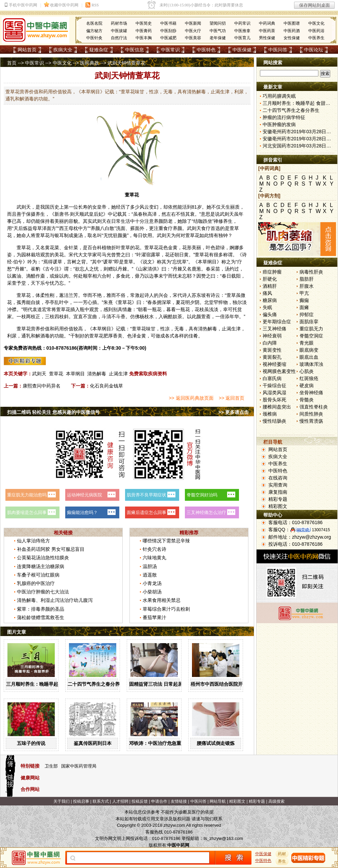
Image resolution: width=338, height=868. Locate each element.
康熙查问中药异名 (42, 386)
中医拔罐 (119, 31)
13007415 (321, 530)
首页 (12, 63)
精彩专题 (278, 499)
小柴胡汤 (152, 592)
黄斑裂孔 (272, 357)
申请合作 (159, 801)
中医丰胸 (144, 38)
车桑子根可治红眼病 (38, 575)
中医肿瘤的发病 (279, 124)
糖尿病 (270, 300)
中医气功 (218, 31)
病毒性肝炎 (311, 272)
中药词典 (267, 23)
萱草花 (56, 374)
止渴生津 (118, 374)
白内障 (270, 343)
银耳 (59, 235)
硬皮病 (307, 385)
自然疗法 (119, 38)
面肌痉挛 (309, 322)
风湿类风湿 (274, 393)
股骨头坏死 (274, 400)
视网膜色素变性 (279, 371)
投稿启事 (81, 801)
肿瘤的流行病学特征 (284, 117)
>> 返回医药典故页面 (191, 398)
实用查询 (278, 485)
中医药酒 (292, 31)
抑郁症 (307, 314)
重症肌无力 (311, 329)
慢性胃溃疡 (311, 421)
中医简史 (144, 23)
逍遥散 (150, 575)
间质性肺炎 (311, 414)
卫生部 (51, 766)
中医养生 (316, 38)
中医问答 (278, 50)
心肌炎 (307, 371)
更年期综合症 (277, 322)
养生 (40, 214)
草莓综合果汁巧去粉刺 (166, 609)
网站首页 (27, 50)
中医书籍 (168, 23)
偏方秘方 (94, 31)
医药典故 (90, 63)
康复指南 (278, 492)
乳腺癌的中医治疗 (36, 583)
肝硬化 (270, 279)
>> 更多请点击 (234, 412)
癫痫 (304, 300)
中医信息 (135, 50)
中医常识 (170, 50)
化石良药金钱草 (106, 386)
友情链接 (179, 801)
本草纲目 (75, 374)
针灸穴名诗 (154, 549)
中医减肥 (168, 38)
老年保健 (218, 38)
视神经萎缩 (274, 364)
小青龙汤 (152, 583)
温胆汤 (150, 566)
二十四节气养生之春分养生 (96, 684)
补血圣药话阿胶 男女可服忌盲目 (51, 549)
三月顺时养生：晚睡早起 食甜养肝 (42, 684)
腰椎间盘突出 (277, 407)
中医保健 (242, 50)
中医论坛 (314, 50)
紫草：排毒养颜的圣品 (41, 609)
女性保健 (292, 38)
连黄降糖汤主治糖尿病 (41, 566)
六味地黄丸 (154, 558)
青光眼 (307, 343)
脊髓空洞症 (311, 336)
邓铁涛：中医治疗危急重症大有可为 (167, 743)
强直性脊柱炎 (314, 407)
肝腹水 (307, 286)
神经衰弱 (272, 336)
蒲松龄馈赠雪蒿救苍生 (41, 617)
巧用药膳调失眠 (279, 96)
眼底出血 (309, 357)
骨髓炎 (307, 400)
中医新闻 (193, 23)
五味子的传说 (31, 743)
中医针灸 (94, 38)
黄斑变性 (272, 350)
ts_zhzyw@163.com (223, 838)
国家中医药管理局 (79, 766)
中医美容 (193, 38)
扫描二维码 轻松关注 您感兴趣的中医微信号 (53, 412)
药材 (282, 854)
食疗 (168, 228)
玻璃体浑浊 (311, 364)
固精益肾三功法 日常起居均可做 (163, 684)
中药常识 (242, 23)
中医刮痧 (168, 31)
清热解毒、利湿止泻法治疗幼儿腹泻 (55, 600)
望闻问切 (218, 23)
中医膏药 (144, 31)
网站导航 (218, 801)
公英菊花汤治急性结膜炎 (43, 558)
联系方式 (101, 801)
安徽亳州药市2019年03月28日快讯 (299, 132)
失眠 (267, 307)
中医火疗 (193, 31)
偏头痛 (270, 314)
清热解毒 (97, 374)
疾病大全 (63, 50)
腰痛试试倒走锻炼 (216, 743)
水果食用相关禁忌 (162, 600)
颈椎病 (270, 414)
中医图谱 (292, 23)
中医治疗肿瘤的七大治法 (43, 592)
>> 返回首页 (232, 398)
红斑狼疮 (309, 378)
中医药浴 (316, 31)
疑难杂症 (99, 50)
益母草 (35, 228)
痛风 (267, 293)
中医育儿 (242, 38)
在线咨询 (278, 478)
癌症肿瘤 (272, 272)
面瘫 (304, 307)
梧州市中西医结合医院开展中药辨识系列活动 (238, 684)
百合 (92, 248)
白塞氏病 (272, 378)
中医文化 (316, 23)
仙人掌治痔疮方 (33, 541)
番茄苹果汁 (154, 617)
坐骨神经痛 (311, 393)
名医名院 (94, 23)
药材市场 (119, 23)
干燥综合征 (274, 385)
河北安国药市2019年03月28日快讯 (299, 146)
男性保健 (267, 38)
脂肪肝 (307, 279)
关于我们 (62, 801)
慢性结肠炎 (274, 421)
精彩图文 (278, 506)
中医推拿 (242, 31)
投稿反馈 (140, 801)
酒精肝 (270, 286)
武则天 (39, 374)
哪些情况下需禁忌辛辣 (166, 541)
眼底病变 (309, 350)
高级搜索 (276, 801)
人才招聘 (120, 801)
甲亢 (304, 293)
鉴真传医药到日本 (93, 743)
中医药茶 (267, 31)
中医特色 (206, 50)
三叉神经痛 (274, 329)
